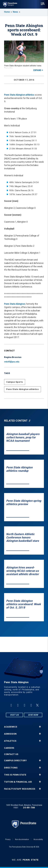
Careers (9, 748)
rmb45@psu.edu (12, 362)
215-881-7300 (29, 808)
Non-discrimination (22, 839)
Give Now (33, 715)
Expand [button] (37, 70)
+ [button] (40, 727)
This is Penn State (15, 775)
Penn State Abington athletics (19, 95)
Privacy (8, 839)
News (15, 12)
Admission (10, 734)
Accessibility (38, 839)
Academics (11, 727)
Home (7, 12)
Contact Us (11, 754)
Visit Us (14, 715)
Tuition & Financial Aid (18, 782)
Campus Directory (15, 761)
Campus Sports (15, 382)
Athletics (10, 741)
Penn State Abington (15, 304)
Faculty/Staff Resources (20, 789)
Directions (11, 768)
